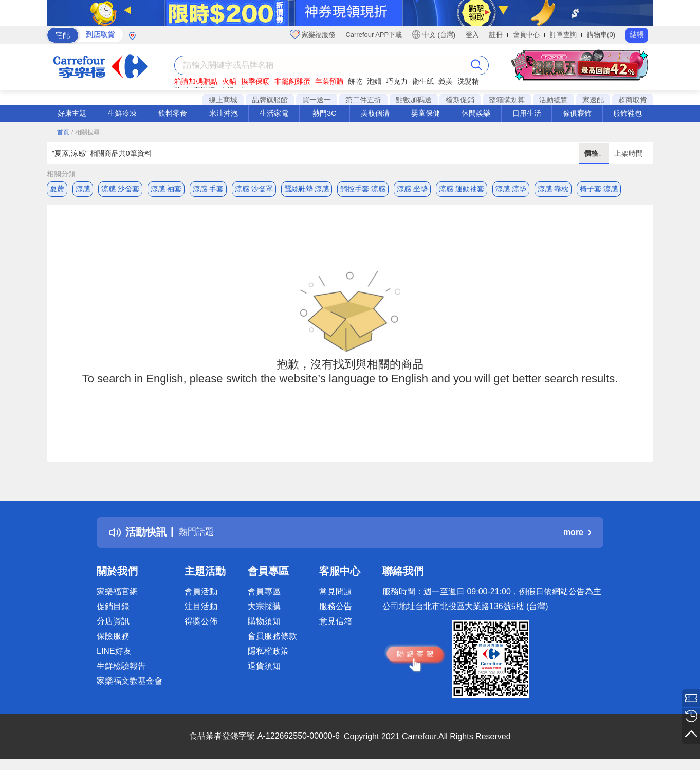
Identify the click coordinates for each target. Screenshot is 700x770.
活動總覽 (554, 100)
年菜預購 (329, 81)
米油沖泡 (224, 113)
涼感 (83, 189)
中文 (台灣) (434, 34)
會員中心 (526, 35)
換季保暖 (255, 81)
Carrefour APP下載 (374, 35)
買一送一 (317, 100)
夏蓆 (57, 189)
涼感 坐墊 (412, 189)
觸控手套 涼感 (363, 189)
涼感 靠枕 (553, 189)
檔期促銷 (460, 100)
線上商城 (223, 100)
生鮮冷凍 (122, 113)
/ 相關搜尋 (86, 132)
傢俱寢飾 (577, 113)
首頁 (63, 132)
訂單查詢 (563, 35)
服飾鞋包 (628, 113)
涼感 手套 (208, 189)
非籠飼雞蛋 (292, 81)
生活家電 (274, 113)
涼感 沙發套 (120, 189)
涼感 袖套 (166, 189)
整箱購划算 (507, 100)
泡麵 (374, 81)
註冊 (496, 35)
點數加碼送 (414, 100)
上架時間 (629, 153)
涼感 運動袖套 (462, 189)
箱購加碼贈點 (196, 81)
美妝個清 (375, 113)
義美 (446, 81)
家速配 (593, 100)
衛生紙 (423, 81)
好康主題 (72, 113)
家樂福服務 (313, 34)
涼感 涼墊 (511, 189)
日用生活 (527, 113)
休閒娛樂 (476, 113)
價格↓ (594, 153)
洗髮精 (468, 81)
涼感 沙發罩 (254, 189)
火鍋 (229, 81)
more (577, 535)
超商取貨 (633, 100)
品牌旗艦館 (270, 100)
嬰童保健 (426, 113)
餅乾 (355, 81)
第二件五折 (363, 100)
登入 (472, 35)
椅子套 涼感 (599, 189)
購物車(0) (601, 35)
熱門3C (324, 113)
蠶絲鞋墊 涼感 (307, 189)
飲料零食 (173, 113)
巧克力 (397, 81)
